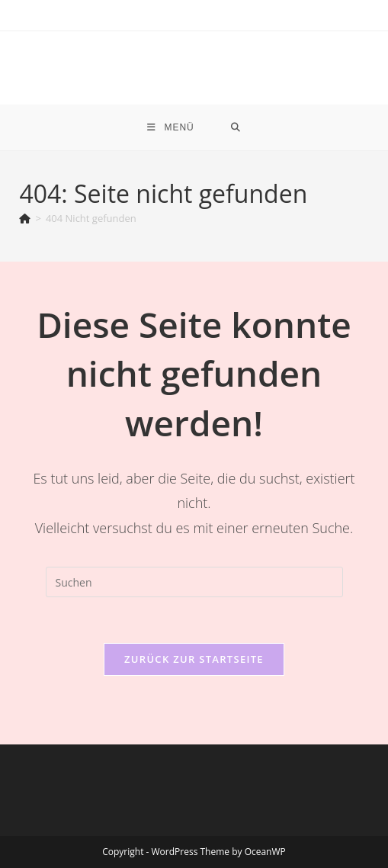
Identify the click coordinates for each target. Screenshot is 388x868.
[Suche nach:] (236, 127)
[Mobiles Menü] (171, 127)
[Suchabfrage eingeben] (194, 582)
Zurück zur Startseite (194, 659)
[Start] (25, 218)
